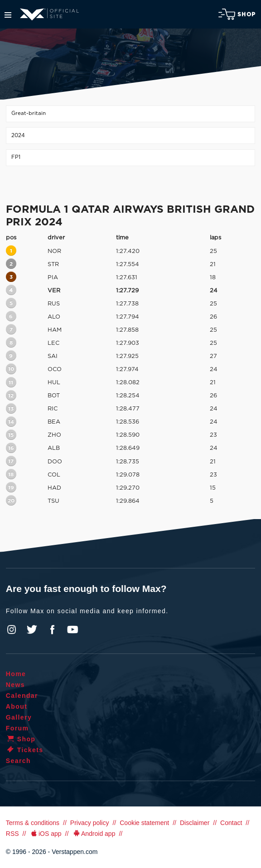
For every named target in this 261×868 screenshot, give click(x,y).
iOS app (45, 834)
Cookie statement (144, 823)
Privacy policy (90, 823)
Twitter (32, 630)
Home (16, 674)
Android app (94, 834)
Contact (231, 823)
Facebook (52, 630)
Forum (17, 728)
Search (18, 761)
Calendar (22, 696)
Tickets (25, 750)
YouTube (72, 630)
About (17, 706)
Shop (237, 14)
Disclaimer (195, 823)
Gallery (19, 717)
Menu (8, 15)
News (15, 685)
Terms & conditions (33, 823)
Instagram (12, 630)
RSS (12, 834)
